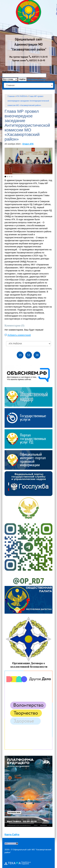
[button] (5, 177)
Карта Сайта (12, 835)
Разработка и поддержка (26, 863)
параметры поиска (36, 79)
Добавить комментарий (19, 335)
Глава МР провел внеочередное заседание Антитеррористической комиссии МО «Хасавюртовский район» (28, 101)
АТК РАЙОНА (22, 96)
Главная (11, 96)
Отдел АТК (28, 144)
